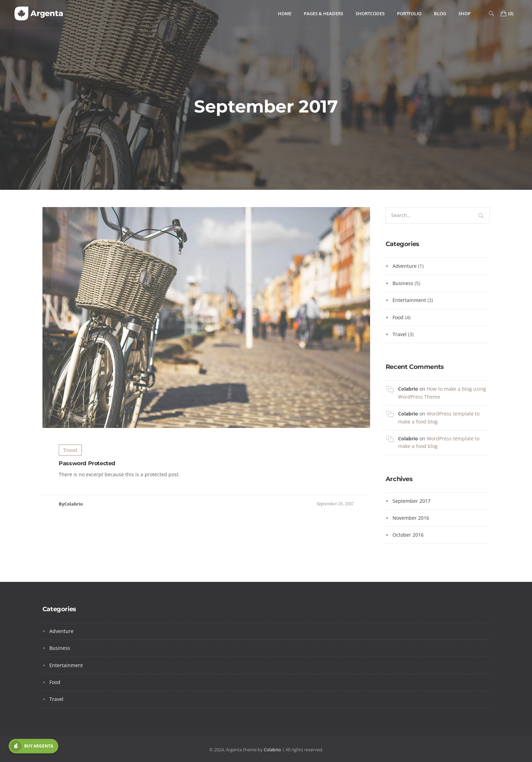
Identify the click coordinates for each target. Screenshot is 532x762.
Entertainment (409, 300)
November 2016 (411, 518)
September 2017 (412, 501)
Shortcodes (370, 14)
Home (285, 14)
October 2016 (408, 535)
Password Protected (87, 468)
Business (403, 283)
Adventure (405, 266)
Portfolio (409, 14)
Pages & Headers (323, 14)
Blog (440, 14)
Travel (70, 454)
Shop (465, 14)
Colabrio (408, 389)
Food (398, 317)
